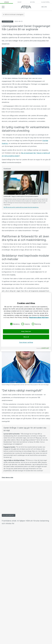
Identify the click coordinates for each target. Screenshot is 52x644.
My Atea (32, 2)
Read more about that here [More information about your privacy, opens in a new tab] (39, 317)
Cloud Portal (45, 2)
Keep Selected (26, 331)
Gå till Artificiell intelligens (14, 14)
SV (43, 7)
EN (46, 7)
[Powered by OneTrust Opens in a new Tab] (43, 349)
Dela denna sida (7, 477)
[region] (26, 322)
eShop (20, 2)
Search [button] (49, 7)
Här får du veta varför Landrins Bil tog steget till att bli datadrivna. (21, 207)
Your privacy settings (26, 342)
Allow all (26, 337)
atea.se (6, 2)
